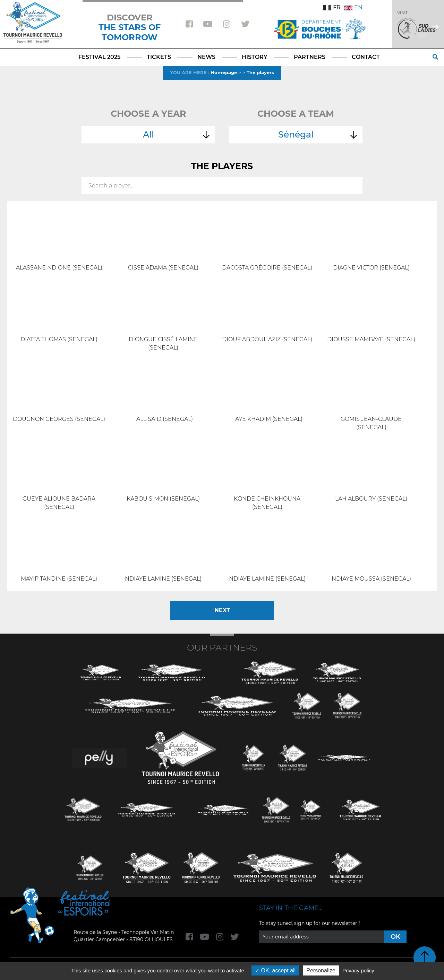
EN (353, 7)
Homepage (224, 72)
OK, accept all (275, 970)
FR (332, 7)
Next (222, 610)
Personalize (321, 970)
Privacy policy (358, 970)
